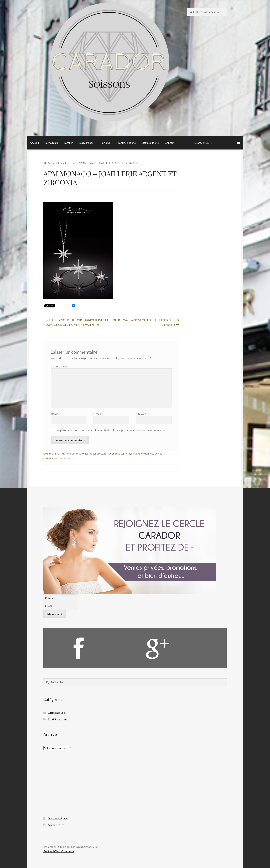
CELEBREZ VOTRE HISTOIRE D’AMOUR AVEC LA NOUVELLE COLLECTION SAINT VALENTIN (76, 322)
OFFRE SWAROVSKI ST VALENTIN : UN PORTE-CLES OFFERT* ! (146, 322)
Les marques (86, 143)
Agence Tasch (56, 825)
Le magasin (51, 143)
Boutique (105, 143)
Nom (54, 414)
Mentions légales (58, 818)
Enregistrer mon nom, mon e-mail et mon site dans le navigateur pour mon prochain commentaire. (111, 430)
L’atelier (68, 143)
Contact (170, 143)
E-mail (98, 414)
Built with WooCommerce (59, 851)
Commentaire (60, 366)
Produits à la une (126, 143)
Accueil (34, 143)
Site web (141, 414)
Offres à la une (150, 143)
